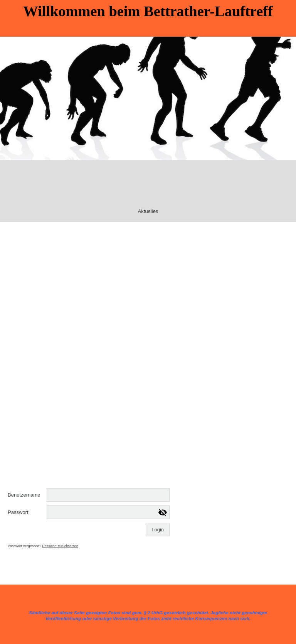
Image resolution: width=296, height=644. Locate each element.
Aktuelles (148, 211)
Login (158, 530)
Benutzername (24, 495)
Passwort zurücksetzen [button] (60, 546)
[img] (148, 98)
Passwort (18, 512)
